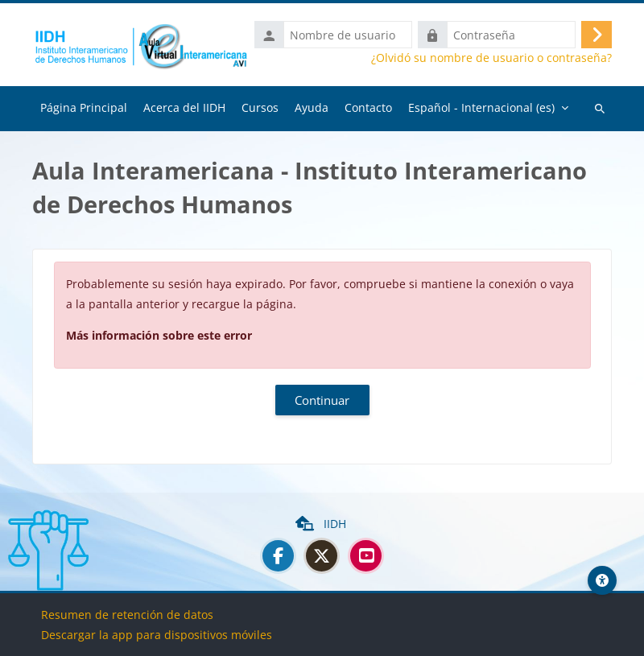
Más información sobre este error (159, 335)
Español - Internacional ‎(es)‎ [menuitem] (481, 107)
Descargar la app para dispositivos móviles (157, 635)
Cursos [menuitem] (260, 107)
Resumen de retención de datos (127, 615)
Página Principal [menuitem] (84, 107)
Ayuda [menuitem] (312, 107)
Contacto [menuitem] (368, 107)
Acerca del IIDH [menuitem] (184, 107)
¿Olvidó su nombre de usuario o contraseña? (491, 58)
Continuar (322, 400)
